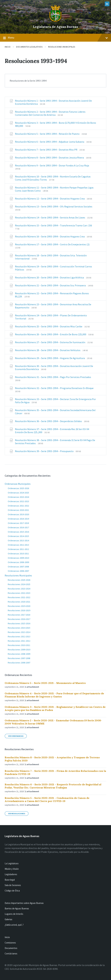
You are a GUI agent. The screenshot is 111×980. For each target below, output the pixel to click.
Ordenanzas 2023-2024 (18, 497)
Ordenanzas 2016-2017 (18, 527)
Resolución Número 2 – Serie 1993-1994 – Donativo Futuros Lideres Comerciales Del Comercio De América (50, 113)
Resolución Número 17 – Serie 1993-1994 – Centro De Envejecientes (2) (52, 244)
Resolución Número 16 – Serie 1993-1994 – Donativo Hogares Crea (50, 236)
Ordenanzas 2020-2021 (18, 510)
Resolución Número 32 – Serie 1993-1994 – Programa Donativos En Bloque (54, 388)
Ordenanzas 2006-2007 (18, 571)
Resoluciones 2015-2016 (19, 623)
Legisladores (11, 874)
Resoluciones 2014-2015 (19, 628)
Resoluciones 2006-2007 (19, 663)
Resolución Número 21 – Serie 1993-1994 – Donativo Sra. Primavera (51, 285)
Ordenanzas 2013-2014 (18, 540)
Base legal (10, 880)
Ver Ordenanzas (16, 736)
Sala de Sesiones (13, 885)
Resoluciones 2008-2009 (19, 654)
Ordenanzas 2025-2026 (18, 488)
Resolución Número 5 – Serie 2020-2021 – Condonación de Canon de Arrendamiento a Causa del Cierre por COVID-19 (47, 799)
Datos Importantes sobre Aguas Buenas (24, 903)
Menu (55, 38)
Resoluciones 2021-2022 (19, 597)
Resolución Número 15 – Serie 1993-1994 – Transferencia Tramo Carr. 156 (53, 225)
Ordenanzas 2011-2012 (18, 549)
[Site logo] (55, 21)
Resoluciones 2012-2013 (19, 637)
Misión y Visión (12, 869)
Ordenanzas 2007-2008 (18, 567)
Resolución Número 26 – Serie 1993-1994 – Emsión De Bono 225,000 (51, 334)
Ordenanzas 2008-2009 (18, 562)
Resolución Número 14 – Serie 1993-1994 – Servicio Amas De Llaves (50, 218)
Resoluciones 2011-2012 (19, 641)
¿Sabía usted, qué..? (14, 925)
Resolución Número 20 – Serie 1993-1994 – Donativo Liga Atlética (50, 277)
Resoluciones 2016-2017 (19, 619)
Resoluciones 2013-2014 (19, 632)
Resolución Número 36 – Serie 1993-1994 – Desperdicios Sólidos (49, 421)
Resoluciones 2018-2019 (19, 610)
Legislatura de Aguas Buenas (55, 27)
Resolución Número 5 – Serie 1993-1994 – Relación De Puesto (47, 134)
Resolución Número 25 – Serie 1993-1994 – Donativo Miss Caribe (49, 326)
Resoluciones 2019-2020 (19, 606)
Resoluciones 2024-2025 (19, 584)
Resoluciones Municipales (62, 47)
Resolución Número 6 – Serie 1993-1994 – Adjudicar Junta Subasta (50, 142)
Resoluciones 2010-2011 (19, 645)
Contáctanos (11, 954)
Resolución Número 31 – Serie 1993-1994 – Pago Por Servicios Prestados (53, 377)
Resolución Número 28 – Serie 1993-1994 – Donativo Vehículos (48, 350)
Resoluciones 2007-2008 (19, 658)
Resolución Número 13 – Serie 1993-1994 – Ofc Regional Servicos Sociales (54, 206)
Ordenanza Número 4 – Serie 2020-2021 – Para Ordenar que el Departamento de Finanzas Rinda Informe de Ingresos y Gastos (54, 695)
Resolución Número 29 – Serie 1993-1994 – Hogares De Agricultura (50, 358)
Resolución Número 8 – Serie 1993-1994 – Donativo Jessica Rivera (50, 158)
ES (107, 4)
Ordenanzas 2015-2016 (18, 532)
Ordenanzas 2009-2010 (18, 558)
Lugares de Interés (14, 914)
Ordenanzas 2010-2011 (18, 554)
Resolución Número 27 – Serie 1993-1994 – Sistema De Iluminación (50, 342)
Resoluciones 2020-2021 (19, 602)
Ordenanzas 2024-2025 (18, 493)
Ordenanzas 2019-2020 (18, 514)
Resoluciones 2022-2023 (19, 593)
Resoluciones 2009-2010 (19, 650)
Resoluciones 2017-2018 (19, 615)
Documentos (11, 948)
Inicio (8, 47)
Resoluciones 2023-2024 (19, 589)
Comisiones (10, 943)
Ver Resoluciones (17, 814)
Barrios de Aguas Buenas (17, 908)
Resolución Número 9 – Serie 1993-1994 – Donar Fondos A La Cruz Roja (52, 165)
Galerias (8, 919)
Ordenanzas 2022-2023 (18, 501)
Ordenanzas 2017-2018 (18, 523)
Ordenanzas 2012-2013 (18, 545)
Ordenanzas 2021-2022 (18, 506)
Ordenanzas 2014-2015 (18, 536)
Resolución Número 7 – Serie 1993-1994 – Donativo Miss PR (46, 150)
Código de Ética (12, 891)
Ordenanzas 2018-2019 (18, 519)
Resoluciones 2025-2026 (19, 580)
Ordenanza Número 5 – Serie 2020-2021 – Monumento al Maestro (45, 683)
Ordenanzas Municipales (18, 484)
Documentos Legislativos (29, 47)
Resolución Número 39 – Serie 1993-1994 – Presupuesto (45, 451)
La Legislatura (12, 863)
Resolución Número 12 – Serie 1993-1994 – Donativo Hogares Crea (50, 199)
